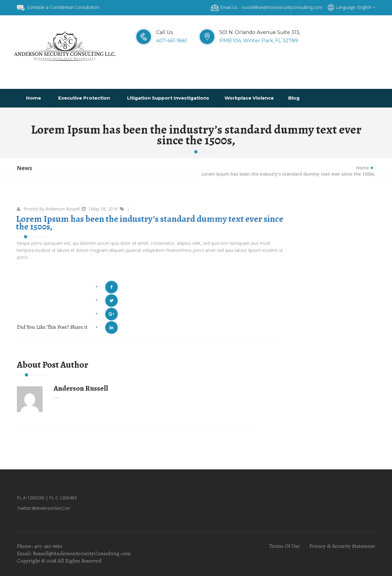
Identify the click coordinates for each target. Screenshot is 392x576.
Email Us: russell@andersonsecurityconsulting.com (267, 7)
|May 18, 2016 (103, 209)
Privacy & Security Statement (342, 546)
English (366, 7)
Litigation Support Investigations (169, 98)
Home (34, 98)
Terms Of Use (285, 546)
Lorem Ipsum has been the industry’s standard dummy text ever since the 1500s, (150, 223)
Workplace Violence (250, 98)
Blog (294, 98)
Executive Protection (85, 98)
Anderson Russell (63, 209)
